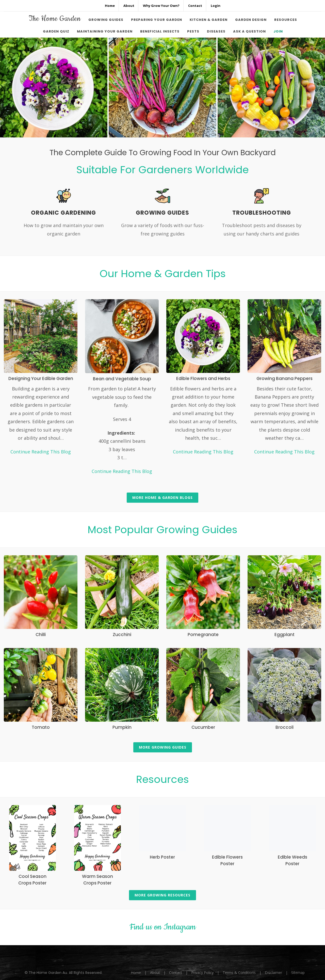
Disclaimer (273, 973)
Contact (176, 973)
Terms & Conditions (239, 973)
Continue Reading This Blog (41, 452)
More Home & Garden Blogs (162, 497)
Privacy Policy (202, 973)
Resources (162, 779)
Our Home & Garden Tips (163, 274)
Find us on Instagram (163, 927)
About (155, 973)
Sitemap (298, 973)
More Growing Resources (162, 895)
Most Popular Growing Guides (162, 530)
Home (136, 973)
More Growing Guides (163, 747)
